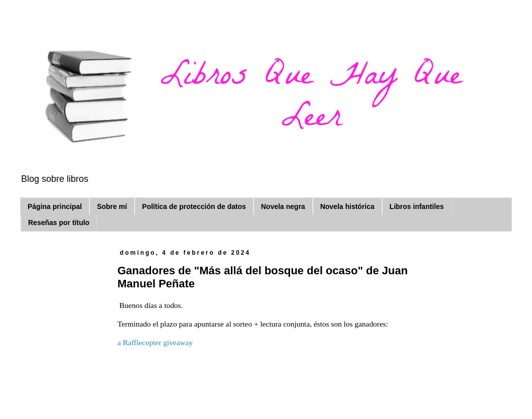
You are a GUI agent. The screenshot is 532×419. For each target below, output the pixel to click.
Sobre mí (112, 206)
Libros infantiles (417, 206)
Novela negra (283, 206)
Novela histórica (347, 206)
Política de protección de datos (194, 206)
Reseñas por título (59, 223)
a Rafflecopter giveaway (155, 342)
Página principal (55, 206)
